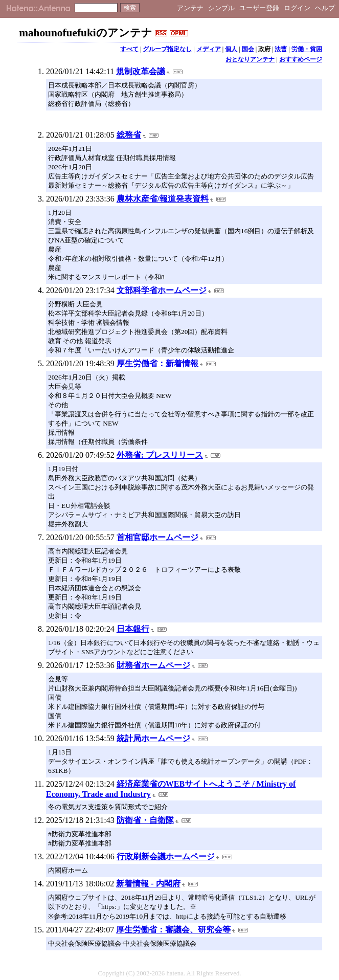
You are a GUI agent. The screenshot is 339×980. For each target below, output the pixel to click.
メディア (209, 49)
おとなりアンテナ (250, 59)
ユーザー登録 (259, 8)
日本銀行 (133, 629)
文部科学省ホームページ (162, 290)
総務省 (129, 135)
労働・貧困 (307, 49)
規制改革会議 (141, 71)
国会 (248, 49)
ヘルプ (325, 8)
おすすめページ (301, 59)
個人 (231, 49)
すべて (129, 49)
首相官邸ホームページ (157, 537)
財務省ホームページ (153, 665)
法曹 (281, 49)
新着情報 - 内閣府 (148, 884)
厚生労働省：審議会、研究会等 (173, 930)
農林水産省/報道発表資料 (163, 199)
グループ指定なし (167, 49)
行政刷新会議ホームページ (166, 856)
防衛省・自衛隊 (145, 820)
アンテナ (190, 8)
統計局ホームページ (153, 738)
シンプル (221, 8)
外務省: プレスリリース (160, 455)
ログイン (297, 8)
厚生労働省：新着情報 (157, 363)
